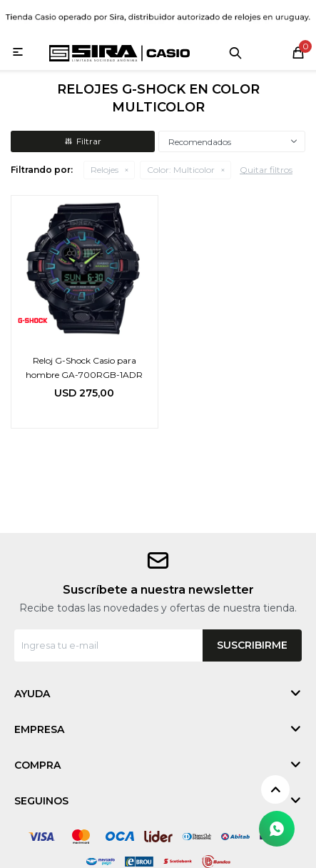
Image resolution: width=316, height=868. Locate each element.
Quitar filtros (266, 170)
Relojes (105, 170)
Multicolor (181, 170)
